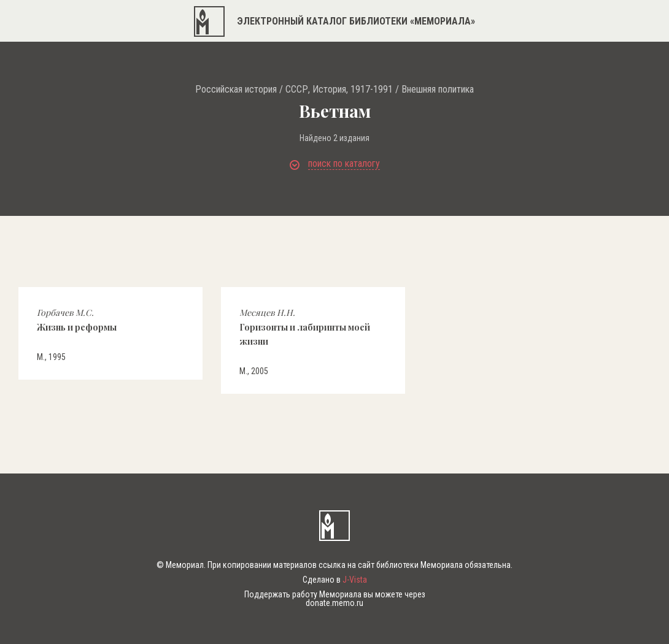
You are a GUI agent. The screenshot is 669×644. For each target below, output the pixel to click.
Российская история (236, 90)
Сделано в (335, 580)
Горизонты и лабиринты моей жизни (305, 327)
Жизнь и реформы (77, 320)
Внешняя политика (438, 90)
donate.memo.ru (334, 603)
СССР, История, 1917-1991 (339, 90)
